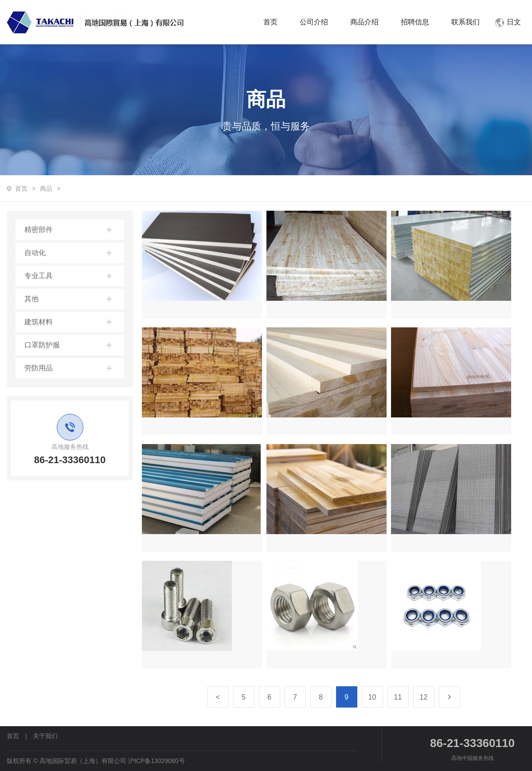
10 (372, 697)
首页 (270, 22)
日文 (508, 22)
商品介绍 (364, 22)
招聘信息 (415, 22)
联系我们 (465, 22)
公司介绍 (314, 22)
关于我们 (45, 736)
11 (398, 697)
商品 (46, 189)
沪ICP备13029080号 (156, 761)
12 (424, 697)
